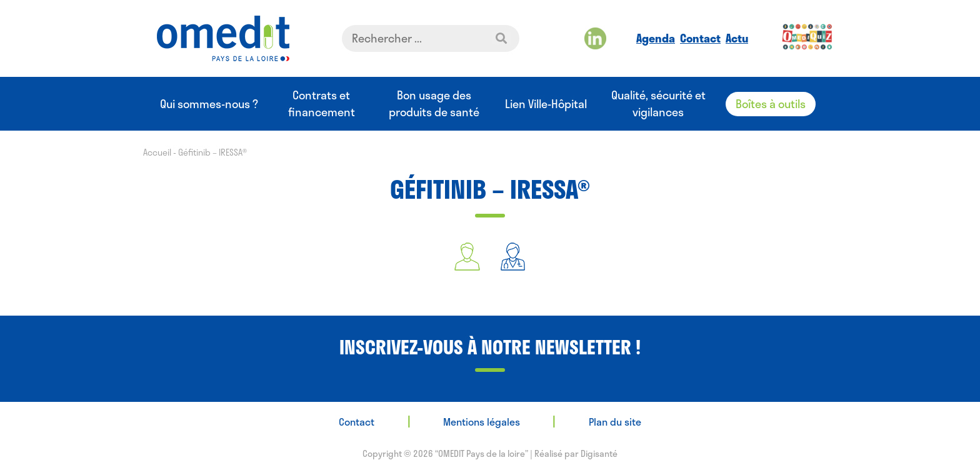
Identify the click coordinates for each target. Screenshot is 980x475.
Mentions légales (482, 422)
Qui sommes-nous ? (209, 104)
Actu (737, 38)
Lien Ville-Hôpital (546, 104)
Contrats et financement (322, 104)
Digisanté (599, 453)
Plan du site (615, 422)
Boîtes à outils (771, 104)
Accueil (157, 152)
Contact (700, 38)
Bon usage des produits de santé (434, 104)
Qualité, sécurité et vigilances (658, 104)
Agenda (656, 38)
